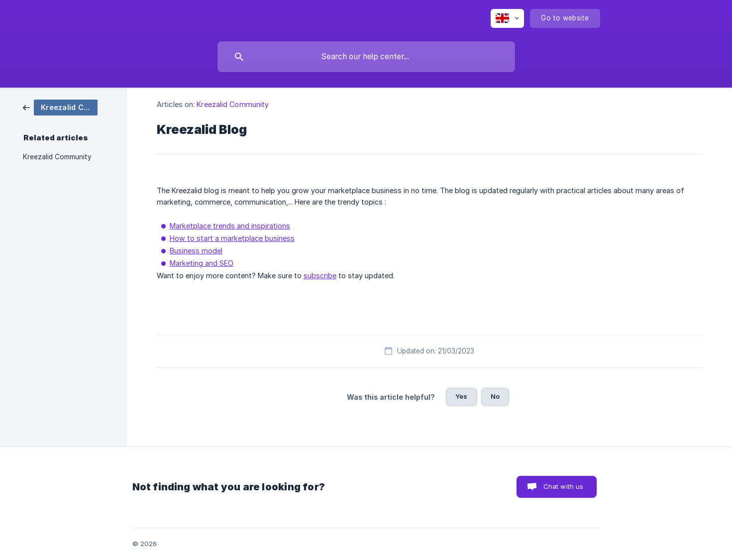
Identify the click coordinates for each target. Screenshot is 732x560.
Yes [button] (461, 396)
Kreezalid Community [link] (57, 157)
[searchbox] (366, 57)
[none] (507, 18)
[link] (60, 107)
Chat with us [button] (564, 486)
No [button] (495, 396)
